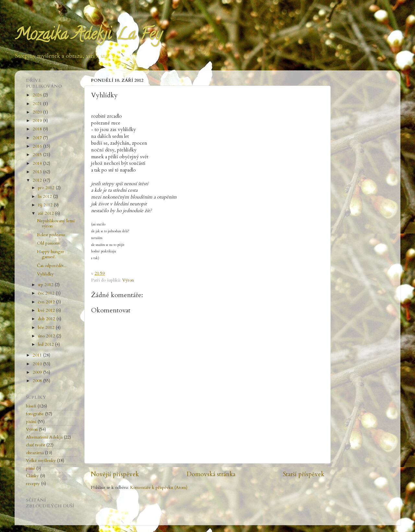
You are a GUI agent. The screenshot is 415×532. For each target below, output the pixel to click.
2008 (38, 381)
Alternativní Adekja (44, 437)
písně (30, 468)
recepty (33, 484)
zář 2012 (47, 213)
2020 (38, 112)
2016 (38, 146)
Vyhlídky (45, 274)
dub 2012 (47, 319)
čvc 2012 (47, 293)
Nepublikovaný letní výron (56, 224)
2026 (38, 95)
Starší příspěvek (304, 474)
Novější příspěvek (115, 474)
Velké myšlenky (41, 461)
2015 (38, 155)
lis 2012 (46, 197)
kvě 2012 (47, 310)
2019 (38, 121)
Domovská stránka (211, 474)
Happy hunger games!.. (51, 254)
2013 (38, 172)
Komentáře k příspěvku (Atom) (159, 488)
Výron (128, 280)
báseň (31, 406)
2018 (38, 129)
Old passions (48, 243)
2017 (38, 138)
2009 (38, 372)
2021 (38, 104)
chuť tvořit (36, 445)
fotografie (35, 414)
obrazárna (35, 453)
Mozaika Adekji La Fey (88, 36)
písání (31, 422)
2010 (38, 364)
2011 (38, 355)
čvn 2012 (47, 302)
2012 (38, 180)
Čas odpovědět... (52, 266)
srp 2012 (46, 285)
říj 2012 (46, 205)
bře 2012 (47, 328)
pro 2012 (47, 188)
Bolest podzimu (51, 235)
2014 (38, 163)
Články (32, 476)
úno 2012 (47, 336)
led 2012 (47, 345)
